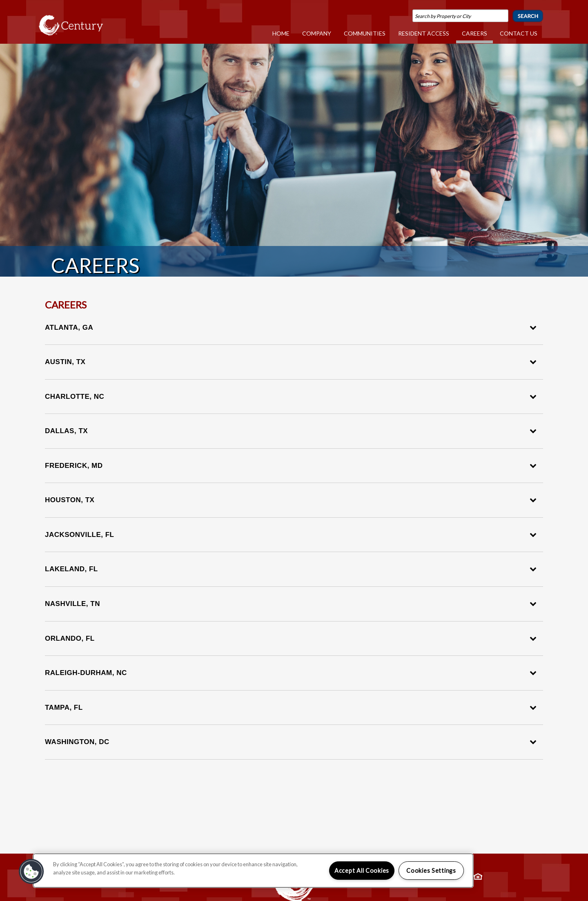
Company (317, 33)
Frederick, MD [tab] (291, 466)
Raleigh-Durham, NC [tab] (291, 673)
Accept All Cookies (362, 871)
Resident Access (424, 33)
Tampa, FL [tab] (291, 708)
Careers (475, 33)
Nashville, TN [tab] (291, 604)
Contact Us (519, 33)
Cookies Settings (431, 871)
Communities (365, 33)
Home (282, 33)
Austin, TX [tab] (291, 362)
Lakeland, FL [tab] (291, 569)
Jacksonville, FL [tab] (291, 535)
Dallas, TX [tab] (291, 431)
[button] (31, 872)
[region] (253, 871)
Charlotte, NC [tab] (291, 397)
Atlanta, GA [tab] (291, 328)
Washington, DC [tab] (291, 742)
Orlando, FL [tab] (291, 638)
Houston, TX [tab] (291, 500)
